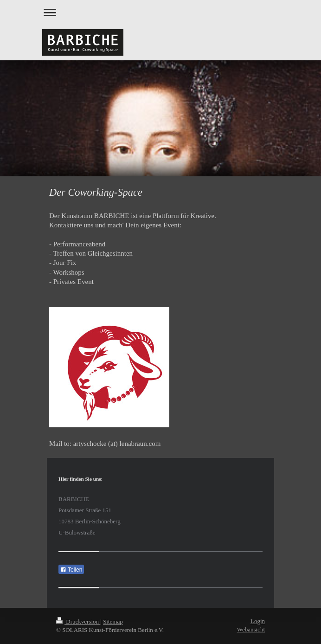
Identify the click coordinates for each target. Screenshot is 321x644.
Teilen (71, 570)
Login (258, 621)
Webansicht (251, 629)
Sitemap (113, 621)
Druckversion (78, 621)
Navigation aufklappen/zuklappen (160, 12)
